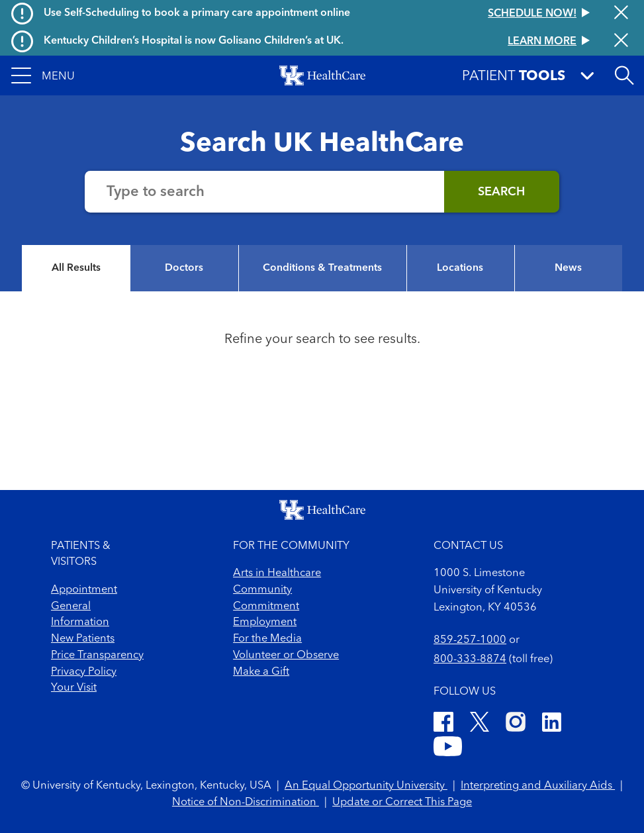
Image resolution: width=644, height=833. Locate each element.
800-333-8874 (470, 660)
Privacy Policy (84, 672)
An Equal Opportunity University (366, 786)
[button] (43, 75)
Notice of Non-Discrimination (246, 803)
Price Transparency (97, 656)
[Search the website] (264, 192)
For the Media (267, 639)
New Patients (83, 639)
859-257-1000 (470, 640)
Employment (265, 622)
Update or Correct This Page (402, 803)
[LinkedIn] (552, 724)
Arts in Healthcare (277, 573)
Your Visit (74, 688)
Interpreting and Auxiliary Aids (538, 786)
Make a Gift (261, 672)
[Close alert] (621, 14)
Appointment (84, 590)
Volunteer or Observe (286, 656)
